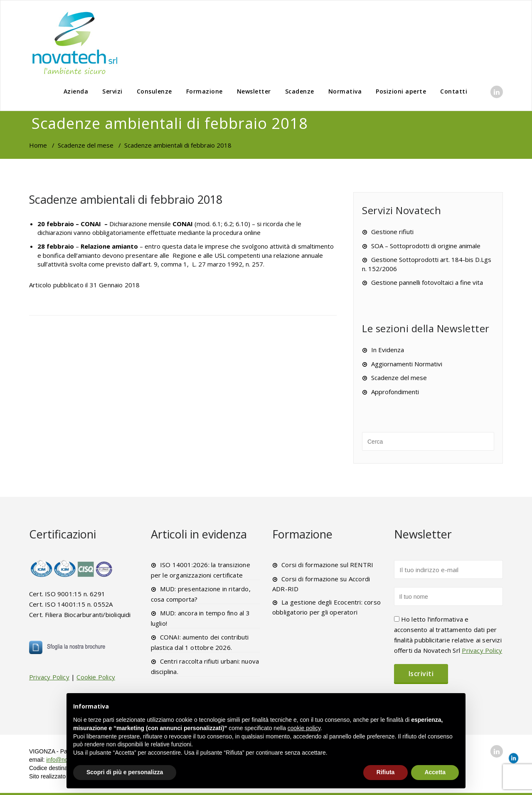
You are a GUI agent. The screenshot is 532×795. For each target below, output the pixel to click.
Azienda (76, 91)
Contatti (454, 91)
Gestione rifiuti (392, 232)
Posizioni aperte (401, 91)
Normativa (345, 91)
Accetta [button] (435, 772)
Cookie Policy (96, 677)
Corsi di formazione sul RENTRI (327, 565)
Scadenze (300, 91)
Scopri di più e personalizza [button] (125, 772)
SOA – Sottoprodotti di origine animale (426, 246)
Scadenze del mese (86, 145)
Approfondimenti (395, 392)
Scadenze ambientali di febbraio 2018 (126, 199)
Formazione (204, 91)
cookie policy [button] (304, 728)
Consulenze (154, 91)
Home (38, 145)
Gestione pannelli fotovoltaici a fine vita (427, 282)
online (252, 232)
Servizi (112, 91)
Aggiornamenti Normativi (407, 364)
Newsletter (254, 91)
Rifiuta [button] (386, 772)
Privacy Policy (49, 677)
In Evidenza (388, 350)
